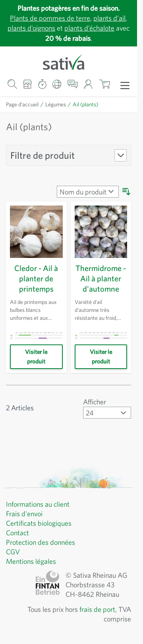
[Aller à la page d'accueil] (69, 61)
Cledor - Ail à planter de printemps (36, 279)
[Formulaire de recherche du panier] (12, 84)
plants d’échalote (100, 28)
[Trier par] (87, 192)
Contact (18, 533)
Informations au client (40, 504)
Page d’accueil (24, 104)
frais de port (95, 609)
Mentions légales (33, 561)
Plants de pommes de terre (48, 18)
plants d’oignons (37, 28)
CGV (14, 552)
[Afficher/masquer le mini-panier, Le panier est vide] (104, 84)
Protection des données (43, 542)
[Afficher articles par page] (106, 413)
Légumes (59, 104)
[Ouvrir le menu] (125, 85)
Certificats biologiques (41, 523)
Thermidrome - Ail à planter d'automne (101, 279)
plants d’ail (113, 18)
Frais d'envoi (26, 514)
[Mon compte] (88, 84)
